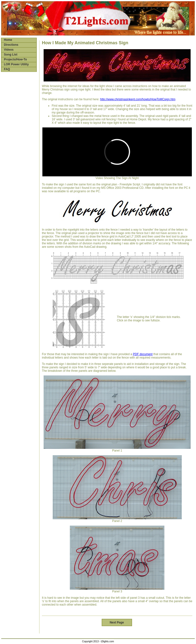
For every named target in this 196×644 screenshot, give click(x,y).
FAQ (7, 69)
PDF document (143, 354)
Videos (9, 50)
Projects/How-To (15, 59)
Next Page (117, 622)
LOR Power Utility (16, 64)
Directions (11, 45)
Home (8, 40)
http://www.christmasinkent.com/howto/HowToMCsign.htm (138, 99)
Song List (11, 55)
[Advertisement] (18, 150)
